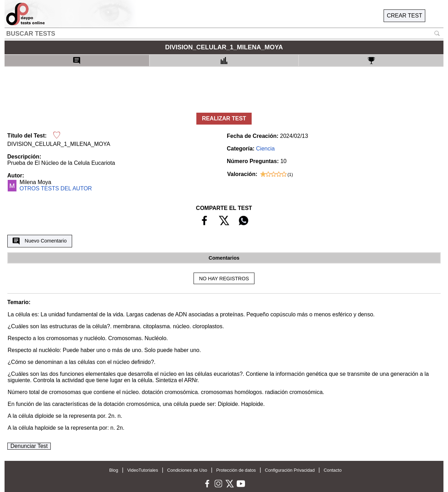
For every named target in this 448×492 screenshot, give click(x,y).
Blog (114, 470)
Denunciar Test (29, 446)
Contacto (333, 470)
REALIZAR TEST (224, 118)
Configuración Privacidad (290, 470)
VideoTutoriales (142, 470)
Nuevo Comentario (40, 241)
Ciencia (265, 149)
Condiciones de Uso (187, 470)
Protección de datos (236, 470)
